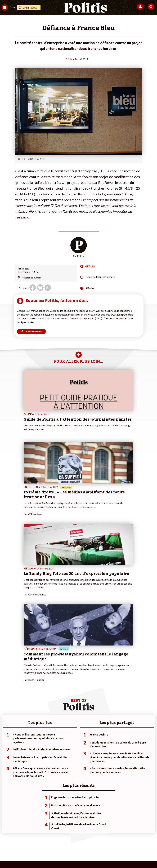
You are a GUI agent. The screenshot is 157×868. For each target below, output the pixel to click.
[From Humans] (76, 857)
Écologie (6, 747)
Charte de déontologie (56, 845)
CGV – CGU (79, 845)
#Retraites (110, 750)
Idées (4, 754)
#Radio (90, 288)
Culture (5, 757)
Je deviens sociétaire (64, 744)
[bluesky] (46, 857)
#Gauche (109, 747)
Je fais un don (60, 740)
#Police (108, 744)
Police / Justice (34, 757)
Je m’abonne (59, 747)
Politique (6, 744)
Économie (31, 747)
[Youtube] (57, 857)
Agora (5, 740)
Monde (30, 740)
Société (5, 750)
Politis (69, 59)
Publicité (129, 845)
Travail (30, 744)
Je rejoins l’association (64, 750)
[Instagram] (67, 857)
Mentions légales (30, 845)
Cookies (142, 845)
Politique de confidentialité (105, 845)
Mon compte (59, 757)
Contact (12, 845)
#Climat (108, 740)
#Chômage (110, 754)
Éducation (32, 750)
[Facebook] (37, 857)
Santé (29, 754)
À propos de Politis (63, 754)
